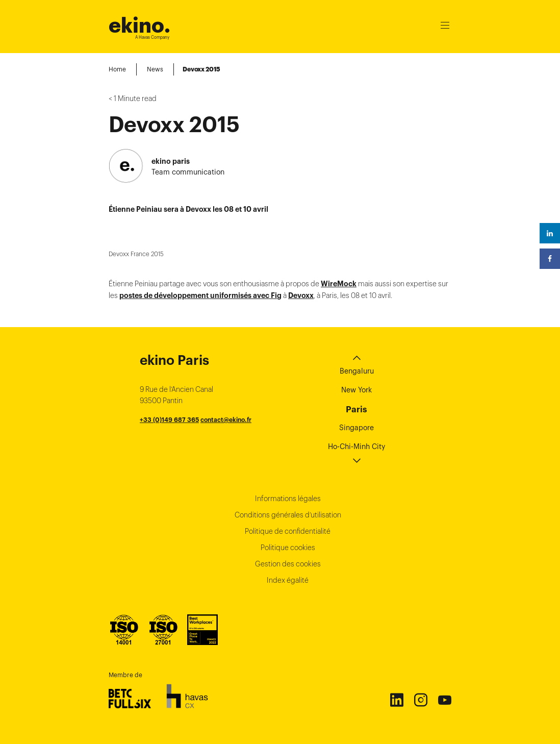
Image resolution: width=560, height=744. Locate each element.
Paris (357, 409)
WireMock (339, 284)
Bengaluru (357, 371)
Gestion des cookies (288, 564)
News (155, 69)
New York (357, 390)
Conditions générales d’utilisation (288, 515)
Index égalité (288, 580)
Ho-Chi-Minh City (357, 447)
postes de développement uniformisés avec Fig (200, 295)
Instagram (420, 700)
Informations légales (288, 499)
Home (117, 69)
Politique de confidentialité (288, 531)
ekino (139, 25)
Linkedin (396, 700)
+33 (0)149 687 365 (169, 420)
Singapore (357, 428)
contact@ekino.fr (226, 420)
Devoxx (301, 295)
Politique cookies (288, 548)
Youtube (444, 700)
